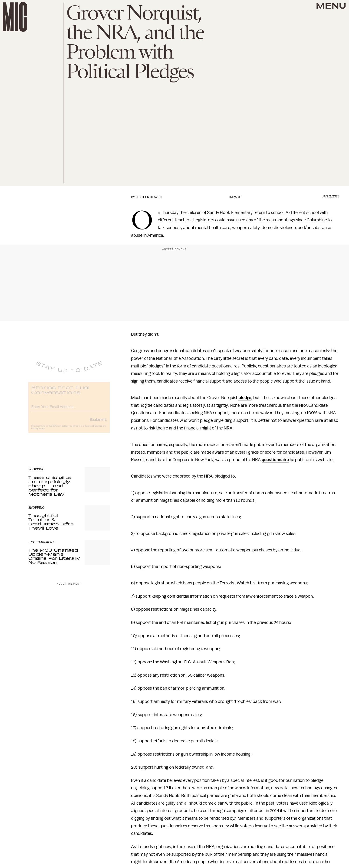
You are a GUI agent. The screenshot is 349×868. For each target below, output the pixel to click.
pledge (245, 398)
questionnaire (275, 460)
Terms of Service (93, 429)
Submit (98, 423)
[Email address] (69, 409)
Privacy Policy (38, 432)
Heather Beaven (148, 197)
